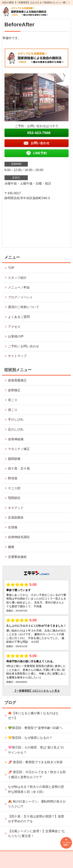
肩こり (13, 410)
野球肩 (13, 478)
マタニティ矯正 (19, 449)
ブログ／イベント (20, 297)
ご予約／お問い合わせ (24, 346)
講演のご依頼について (24, 307)
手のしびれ (16, 419)
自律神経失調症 (19, 537)
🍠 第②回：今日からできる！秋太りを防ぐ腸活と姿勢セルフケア (37, 775)
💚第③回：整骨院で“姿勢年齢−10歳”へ (35, 728)
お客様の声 (16, 336)
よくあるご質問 (19, 317)
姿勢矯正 (14, 390)
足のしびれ (16, 429)
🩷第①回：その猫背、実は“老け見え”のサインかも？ (36, 750)
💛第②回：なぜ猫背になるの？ (30, 738)
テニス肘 (14, 488)
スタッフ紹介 (17, 278)
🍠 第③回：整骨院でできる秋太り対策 (35, 762)
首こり (13, 400)
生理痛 (13, 527)
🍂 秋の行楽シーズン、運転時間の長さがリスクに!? (37, 804)
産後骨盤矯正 (17, 380)
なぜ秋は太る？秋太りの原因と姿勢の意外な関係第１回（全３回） (36, 789)
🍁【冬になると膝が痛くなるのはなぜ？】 (33, 716)
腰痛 (11, 547)
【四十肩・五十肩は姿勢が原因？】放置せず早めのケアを (36, 819)
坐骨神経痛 (16, 439)
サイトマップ (17, 356)
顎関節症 (14, 498)
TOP (11, 268)
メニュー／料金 (19, 287)
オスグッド (16, 508)
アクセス (14, 327)
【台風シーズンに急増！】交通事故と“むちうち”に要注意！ (36, 834)
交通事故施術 (17, 557)
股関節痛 (14, 459)
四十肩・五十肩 (19, 468)
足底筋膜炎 (16, 517)
